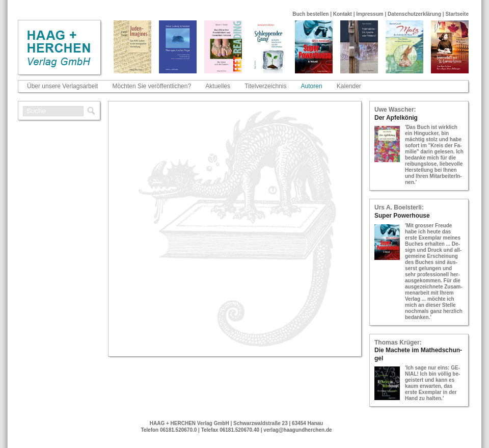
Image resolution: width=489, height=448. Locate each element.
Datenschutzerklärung (414, 14)
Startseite (457, 14)
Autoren (312, 86)
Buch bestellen (310, 14)
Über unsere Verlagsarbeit (62, 86)
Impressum (370, 14)
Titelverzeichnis (265, 86)
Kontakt (343, 14)
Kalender (349, 86)
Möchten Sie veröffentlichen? (152, 86)
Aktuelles (218, 86)
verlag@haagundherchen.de (297, 430)
